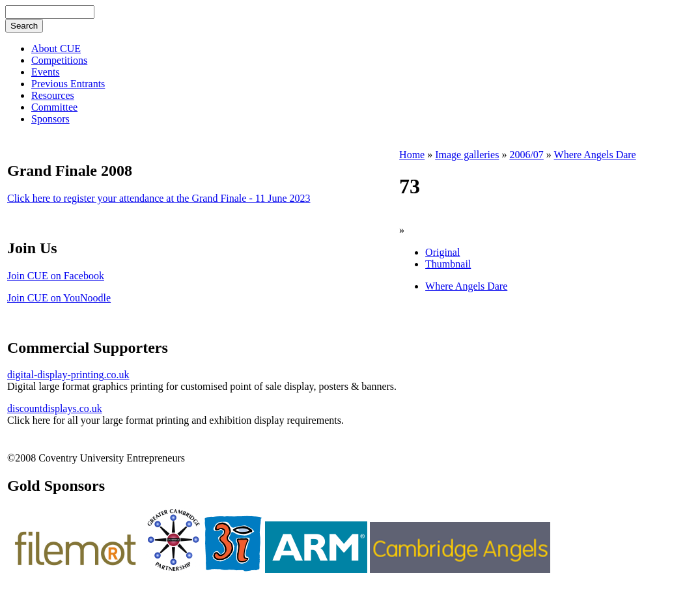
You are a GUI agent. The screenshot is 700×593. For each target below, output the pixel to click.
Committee (54, 107)
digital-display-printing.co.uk (68, 375)
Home (412, 155)
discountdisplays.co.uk (55, 408)
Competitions (59, 60)
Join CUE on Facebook (56, 276)
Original (442, 252)
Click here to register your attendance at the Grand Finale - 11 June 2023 (159, 198)
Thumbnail (448, 264)
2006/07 (526, 155)
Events (46, 72)
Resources (53, 95)
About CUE (56, 48)
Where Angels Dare (595, 155)
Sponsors (50, 119)
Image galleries (467, 155)
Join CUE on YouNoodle (59, 298)
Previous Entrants (68, 84)
